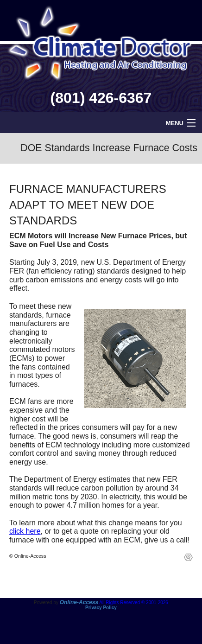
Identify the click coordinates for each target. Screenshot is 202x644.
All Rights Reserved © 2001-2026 (134, 603)
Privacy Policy (101, 608)
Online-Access (79, 602)
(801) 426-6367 (101, 98)
